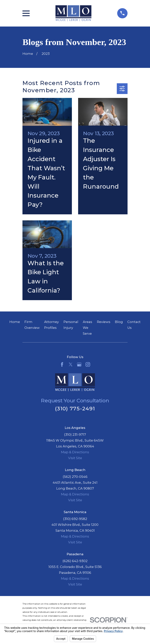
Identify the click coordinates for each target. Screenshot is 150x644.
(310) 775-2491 (75, 408)
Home (15, 322)
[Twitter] (71, 364)
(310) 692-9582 (75, 519)
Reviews (104, 322)
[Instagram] (88, 364)
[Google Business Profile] (79, 364)
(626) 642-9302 (75, 561)
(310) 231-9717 (75, 435)
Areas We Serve (87, 328)
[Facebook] (62, 364)
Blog (119, 322)
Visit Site (75, 458)
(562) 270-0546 (75, 477)
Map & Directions (75, 452)
